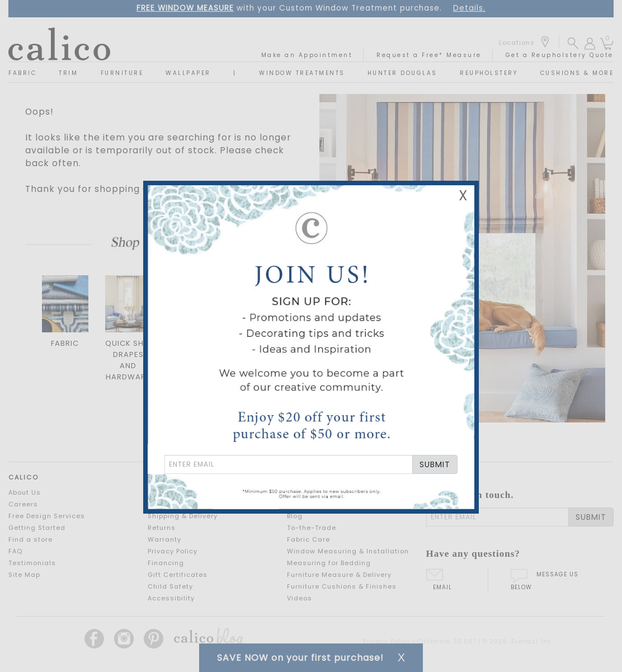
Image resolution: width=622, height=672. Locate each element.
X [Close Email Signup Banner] (463, 196)
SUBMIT (435, 464)
